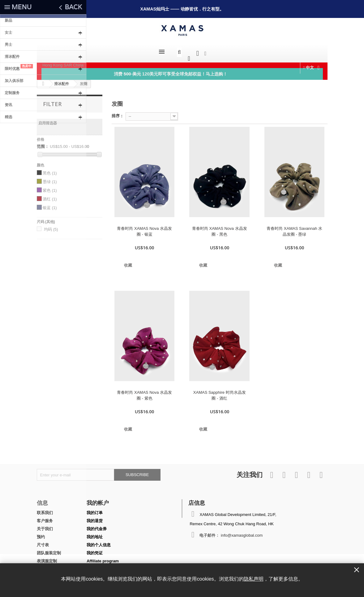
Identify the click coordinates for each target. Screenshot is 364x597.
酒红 (50, 196)
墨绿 (50, 179)
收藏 (128, 262)
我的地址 (95, 534)
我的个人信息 (99, 542)
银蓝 (50, 205)
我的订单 (95, 510)
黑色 (50, 170)
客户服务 (45, 518)
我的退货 (95, 518)
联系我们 (45, 510)
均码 (51, 226)
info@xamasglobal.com (242, 532)
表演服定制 (47, 558)
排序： (118, 113)
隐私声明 (254, 579)
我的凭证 (95, 550)
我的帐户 (98, 500)
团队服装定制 (49, 550)
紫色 (50, 187)
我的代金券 (97, 526)
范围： (43, 143)
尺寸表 (43, 542)
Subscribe (137, 472)
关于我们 (45, 526)
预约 (41, 534)
